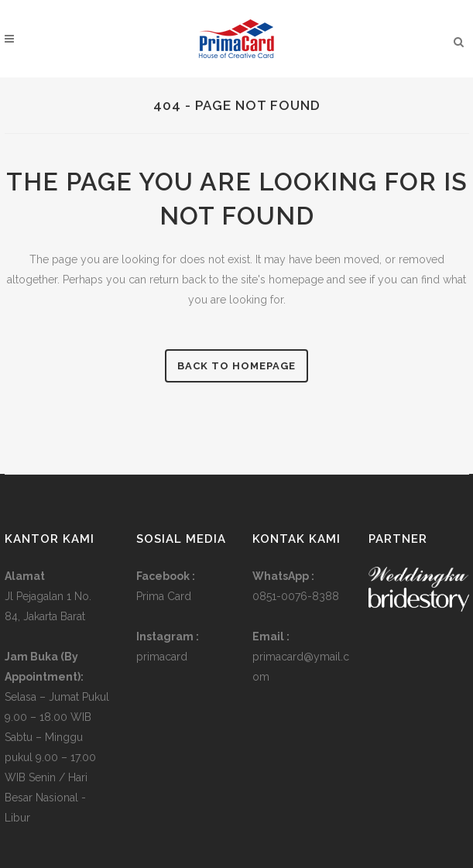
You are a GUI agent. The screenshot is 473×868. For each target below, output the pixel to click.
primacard (162, 657)
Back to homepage (236, 366)
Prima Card (164, 596)
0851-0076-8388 (296, 596)
